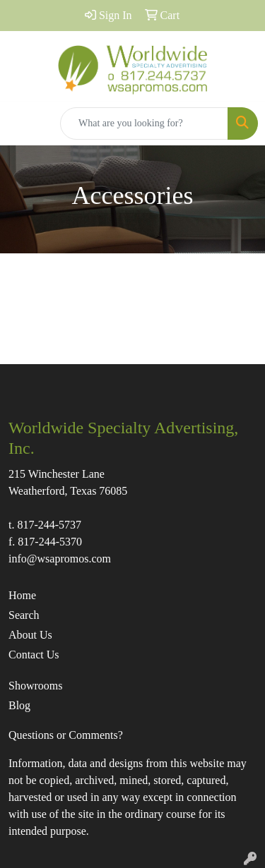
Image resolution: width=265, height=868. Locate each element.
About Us (30, 635)
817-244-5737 (49, 525)
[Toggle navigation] (22, 123)
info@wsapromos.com (60, 559)
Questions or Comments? (66, 735)
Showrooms (35, 686)
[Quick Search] (144, 123)
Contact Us (34, 655)
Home (22, 595)
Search (24, 615)
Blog (19, 705)
